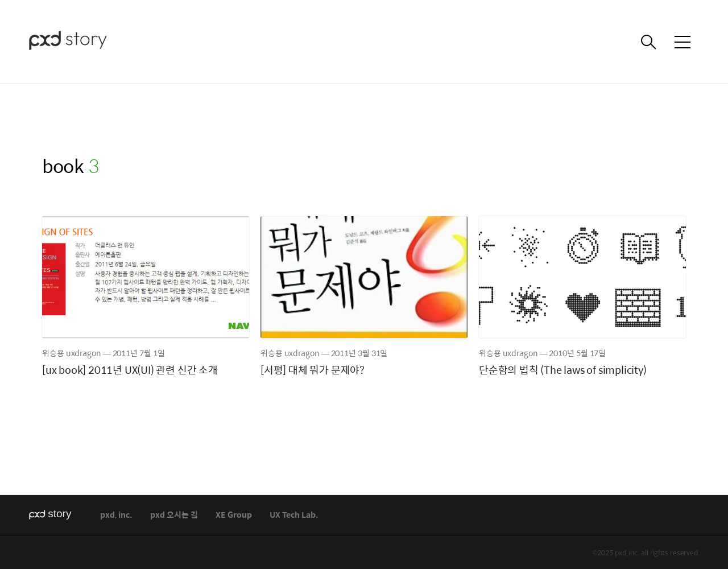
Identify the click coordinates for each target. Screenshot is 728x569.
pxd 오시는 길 (174, 515)
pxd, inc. (116, 515)
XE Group (234, 515)
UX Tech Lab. (294, 515)
